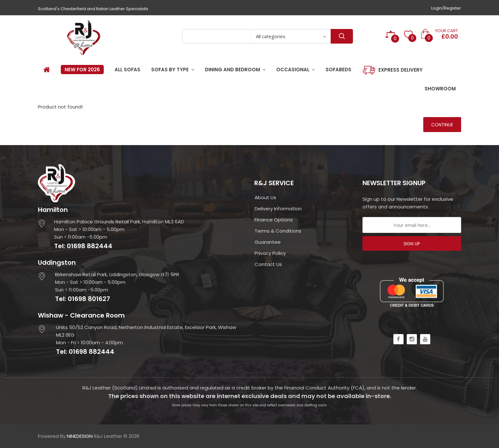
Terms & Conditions (278, 231)
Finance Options (274, 220)
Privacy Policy (270, 253)
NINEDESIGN (80, 436)
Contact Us (268, 264)
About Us (265, 197)
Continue (442, 125)
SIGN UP (412, 244)
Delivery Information (278, 209)
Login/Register (446, 8)
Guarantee (268, 242)
